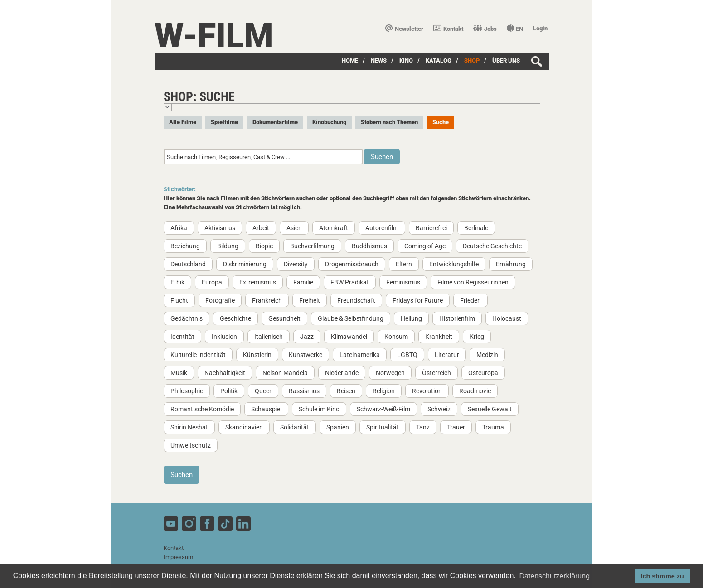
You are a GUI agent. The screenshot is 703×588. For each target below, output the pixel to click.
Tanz (423, 427)
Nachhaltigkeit (225, 373)
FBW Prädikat (350, 282)
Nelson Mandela (285, 373)
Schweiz (439, 409)
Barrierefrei (431, 228)
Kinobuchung (329, 122)
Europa (212, 282)
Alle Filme (183, 122)
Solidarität (295, 427)
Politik (229, 391)
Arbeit (261, 228)
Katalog (439, 60)
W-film (214, 36)
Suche (441, 122)
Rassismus (304, 391)
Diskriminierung (245, 264)
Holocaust (507, 318)
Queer (263, 391)
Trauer (456, 427)
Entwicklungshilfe (454, 264)
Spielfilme (224, 122)
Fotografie (220, 300)
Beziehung (185, 246)
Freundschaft (356, 300)
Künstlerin (257, 355)
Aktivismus (220, 228)
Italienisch (269, 337)
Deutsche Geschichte (492, 246)
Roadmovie (475, 391)
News (379, 60)
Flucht (179, 300)
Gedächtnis (187, 318)
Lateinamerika (360, 355)
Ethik (177, 282)
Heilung (411, 318)
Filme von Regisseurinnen (473, 282)
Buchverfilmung (312, 246)
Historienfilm (457, 318)
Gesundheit (284, 318)
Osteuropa (483, 373)
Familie (303, 282)
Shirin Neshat (189, 427)
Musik (179, 373)
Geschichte (235, 318)
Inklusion (224, 337)
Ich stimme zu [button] (662, 576)
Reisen (346, 391)
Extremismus (258, 282)
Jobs (485, 29)
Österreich (436, 373)
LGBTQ (407, 355)
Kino (406, 60)
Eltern (404, 264)
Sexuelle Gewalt (490, 409)
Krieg (477, 337)
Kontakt (448, 29)
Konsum (396, 337)
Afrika (179, 228)
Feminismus (403, 282)
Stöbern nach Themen (389, 122)
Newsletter (404, 29)
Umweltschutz (191, 445)
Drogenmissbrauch (352, 264)
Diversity (296, 264)
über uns (506, 60)
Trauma (493, 427)
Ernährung (511, 264)
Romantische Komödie (202, 409)
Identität (182, 337)
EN (515, 29)
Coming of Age (425, 246)
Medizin (487, 355)
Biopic (264, 246)
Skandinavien (244, 427)
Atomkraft (334, 228)
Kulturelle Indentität (198, 355)
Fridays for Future (418, 300)
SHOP (472, 60)
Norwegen (390, 373)
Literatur (447, 355)
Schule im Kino (319, 409)
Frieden (470, 300)
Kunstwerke (305, 355)
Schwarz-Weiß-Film (383, 409)
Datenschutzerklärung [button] (554, 576)
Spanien (338, 427)
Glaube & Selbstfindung (351, 318)
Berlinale (476, 228)
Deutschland (188, 264)
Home (350, 60)
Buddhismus (369, 246)
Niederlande (342, 373)
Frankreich (267, 300)
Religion (384, 391)
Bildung (228, 246)
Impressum (178, 557)
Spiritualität (383, 427)
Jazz (307, 337)
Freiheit (310, 300)
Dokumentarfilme (275, 122)
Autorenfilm (382, 228)
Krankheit (439, 337)
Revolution (427, 391)
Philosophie (187, 391)
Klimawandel (349, 337)
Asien (294, 228)
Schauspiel (266, 409)
